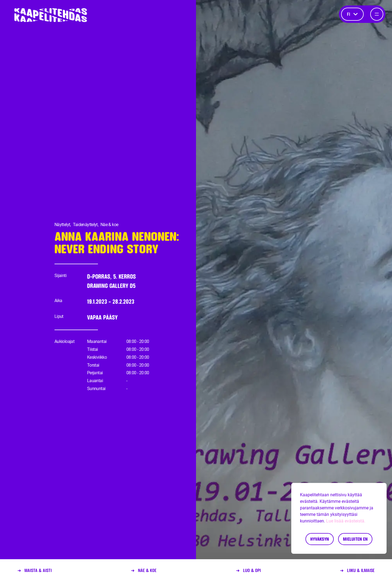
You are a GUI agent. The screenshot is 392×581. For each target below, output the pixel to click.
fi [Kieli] (352, 14)
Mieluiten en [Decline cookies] (355, 539)
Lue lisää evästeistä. (346, 521)
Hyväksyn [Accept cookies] (320, 539)
